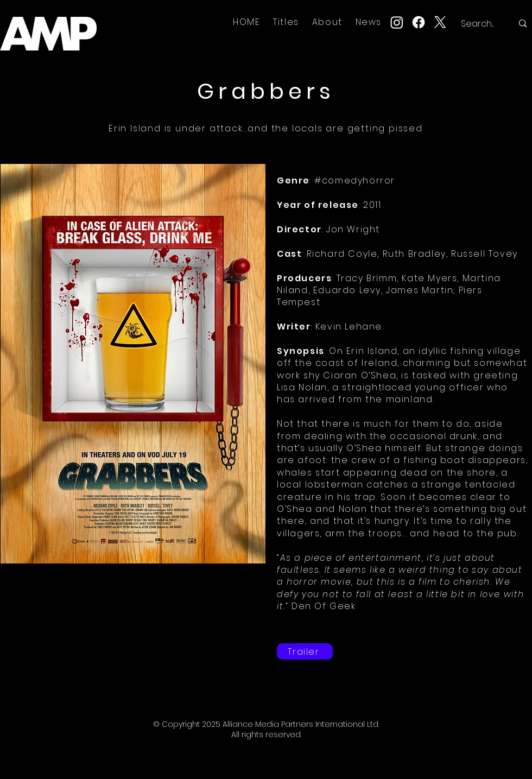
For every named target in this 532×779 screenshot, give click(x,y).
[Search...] (479, 24)
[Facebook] (419, 22)
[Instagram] (397, 22)
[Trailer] (305, 651)
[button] (286, 22)
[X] (440, 22)
